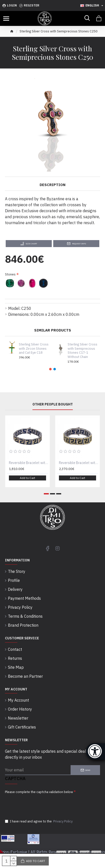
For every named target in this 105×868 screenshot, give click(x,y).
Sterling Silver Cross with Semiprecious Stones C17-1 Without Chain (82, 351)
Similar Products (53, 330)
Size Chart (31, 244)
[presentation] (40, 805)
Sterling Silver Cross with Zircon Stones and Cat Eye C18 (34, 349)
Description (52, 185)
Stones (10, 274)
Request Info (79, 244)
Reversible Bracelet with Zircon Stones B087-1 (28, 463)
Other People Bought (53, 404)
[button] (51, 369)
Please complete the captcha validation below (39, 792)
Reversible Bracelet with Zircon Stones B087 (79, 463)
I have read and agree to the (39, 821)
